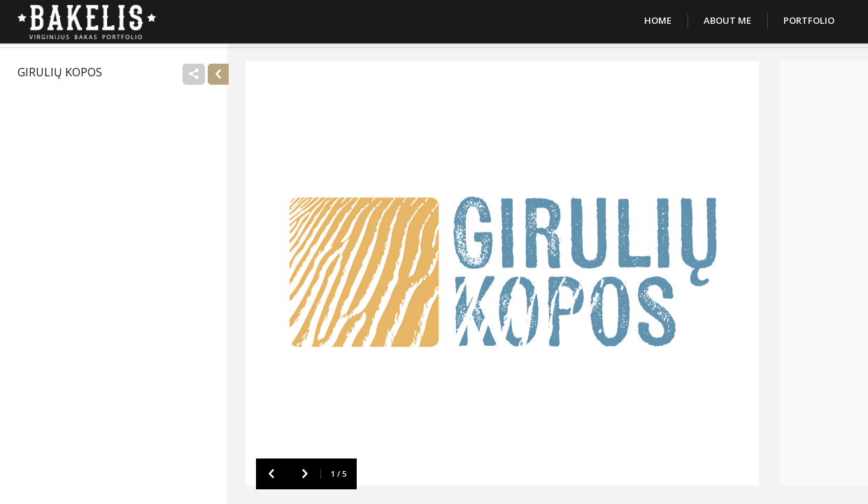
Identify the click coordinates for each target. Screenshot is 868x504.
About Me (727, 20)
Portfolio (809, 20)
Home (658, 20)
